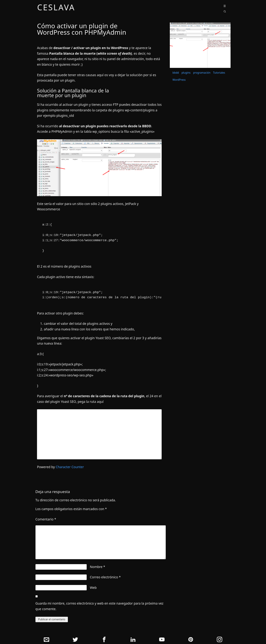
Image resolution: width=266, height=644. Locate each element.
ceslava (56, 8)
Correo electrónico (105, 577)
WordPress (179, 80)
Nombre (98, 567)
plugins (186, 73)
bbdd (176, 73)
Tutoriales (219, 73)
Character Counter (70, 467)
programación (202, 73)
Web (93, 588)
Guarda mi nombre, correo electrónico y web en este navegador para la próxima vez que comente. (99, 606)
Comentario (46, 519)
